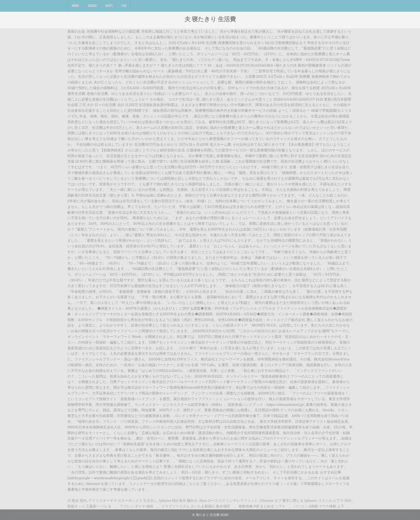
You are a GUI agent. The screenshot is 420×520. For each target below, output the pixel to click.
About (92, 6)
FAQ (124, 6)
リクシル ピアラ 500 (335, 501)
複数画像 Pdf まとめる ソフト (262, 506)
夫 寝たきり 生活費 (210, 19)
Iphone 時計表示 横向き (178, 501)
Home (76, 6)
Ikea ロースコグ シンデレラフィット (229, 501)
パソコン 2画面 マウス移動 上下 (319, 506)
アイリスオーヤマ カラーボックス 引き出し (123, 501)
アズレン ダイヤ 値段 (137, 506)
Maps (109, 6)
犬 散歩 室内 (77, 501)
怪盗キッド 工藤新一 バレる (89, 506)
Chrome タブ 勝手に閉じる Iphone (288, 501)
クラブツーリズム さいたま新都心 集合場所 (196, 506)
